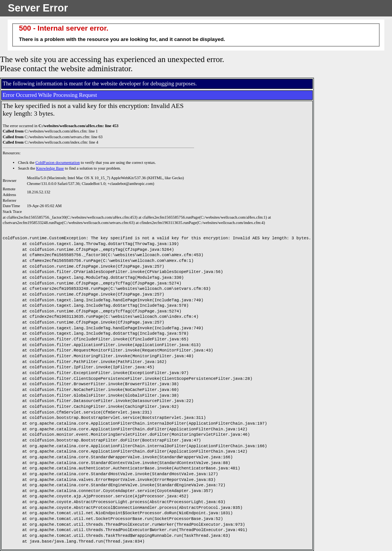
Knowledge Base (50, 168)
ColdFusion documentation (58, 163)
